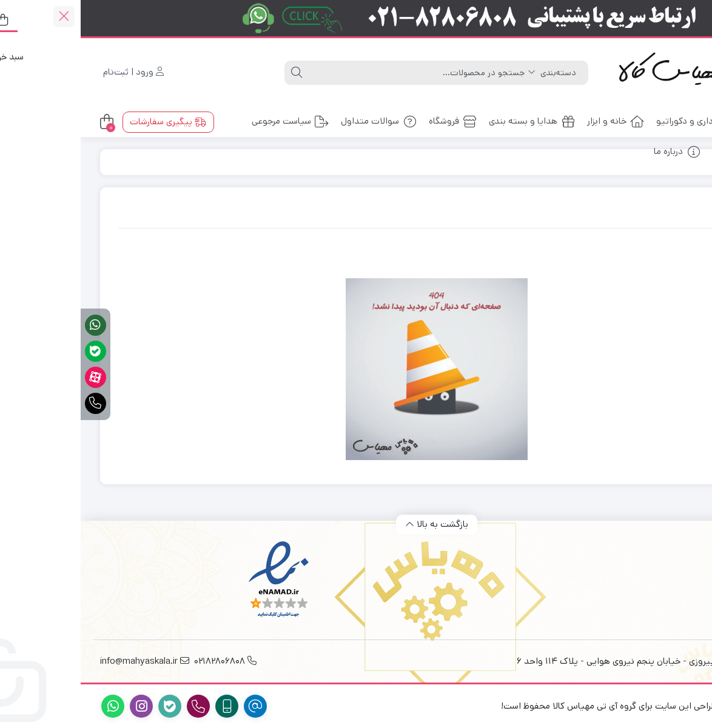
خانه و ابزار (535, 121)
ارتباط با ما (659, 151)
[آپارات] (15, 377)
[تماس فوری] (15, 403)
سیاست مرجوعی (210, 121)
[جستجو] (336, 73)
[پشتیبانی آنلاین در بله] (15, 351)
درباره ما (596, 151)
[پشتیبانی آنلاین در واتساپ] (15, 325)
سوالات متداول (298, 121)
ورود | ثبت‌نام (53, 72)
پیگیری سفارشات (87, 122)
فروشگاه (372, 121)
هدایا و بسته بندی (451, 121)
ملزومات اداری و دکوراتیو (631, 121)
